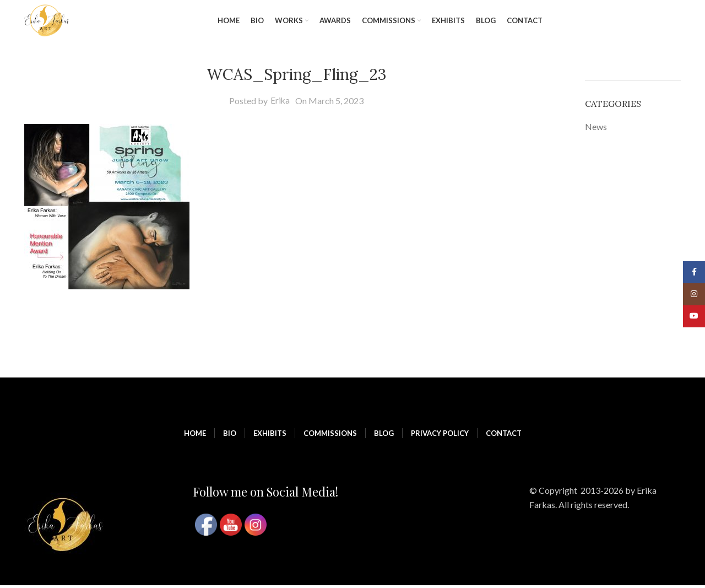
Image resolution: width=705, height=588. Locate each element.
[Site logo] (48, 21)
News (596, 129)
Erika (280, 103)
